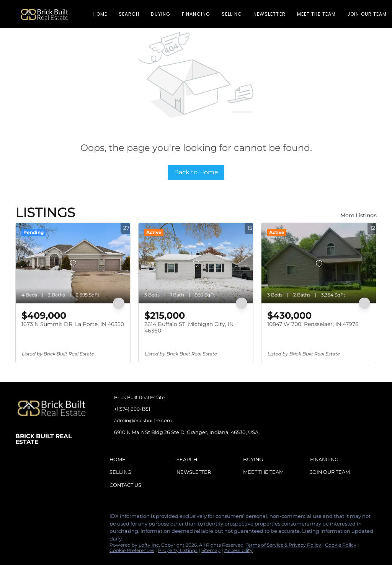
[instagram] (52, 518)
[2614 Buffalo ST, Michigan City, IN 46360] (196, 263)
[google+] (82, 518)
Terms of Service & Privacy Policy (283, 545)
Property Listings (178, 550)
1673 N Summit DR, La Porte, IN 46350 (73, 324)
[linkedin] (36, 518)
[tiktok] (67, 518)
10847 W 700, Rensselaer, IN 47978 (313, 324)
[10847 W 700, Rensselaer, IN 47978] (319, 263)
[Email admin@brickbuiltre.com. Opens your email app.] (165, 421)
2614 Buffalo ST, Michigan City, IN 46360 (189, 328)
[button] (44, 14)
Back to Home (196, 172)
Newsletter (269, 14)
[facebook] (21, 518)
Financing (196, 14)
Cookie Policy (341, 545)
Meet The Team (316, 14)
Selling (232, 14)
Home (100, 14)
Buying (161, 14)
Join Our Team (367, 14)
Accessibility (238, 550)
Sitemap (211, 550)
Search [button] (129, 14)
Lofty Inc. (149, 545)
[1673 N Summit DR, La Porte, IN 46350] (73, 263)
